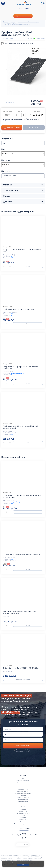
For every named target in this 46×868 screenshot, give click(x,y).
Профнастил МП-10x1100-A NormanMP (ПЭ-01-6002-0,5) (22, 251)
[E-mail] (23, 740)
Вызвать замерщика (23, 746)
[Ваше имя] (23, 729)
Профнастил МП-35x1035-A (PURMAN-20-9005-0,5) (22, 555)
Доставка (23, 818)
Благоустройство (23, 802)
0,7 (12, 316)
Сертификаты (23, 820)
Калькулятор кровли (23, 16)
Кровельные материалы (23, 781)
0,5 (12, 258)
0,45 (13, 375)
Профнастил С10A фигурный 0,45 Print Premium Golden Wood (20, 368)
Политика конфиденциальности (23, 824)
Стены (23, 779)
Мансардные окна (23, 789)
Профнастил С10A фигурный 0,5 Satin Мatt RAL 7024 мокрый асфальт (22, 497)
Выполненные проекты (23, 814)
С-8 (12, 314)
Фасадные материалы (23, 783)
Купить (28, 266)
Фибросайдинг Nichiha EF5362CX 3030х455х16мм (21, 668)
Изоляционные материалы (23, 793)
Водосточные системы (23, 785)
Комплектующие (23, 800)
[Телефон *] (23, 735)
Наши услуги (23, 811)
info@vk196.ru (24, 838)
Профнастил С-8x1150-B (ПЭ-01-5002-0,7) (18, 309)
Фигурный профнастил (18, 373)
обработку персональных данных (23, 751)
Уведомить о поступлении (23, 679)
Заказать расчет (34, 128)
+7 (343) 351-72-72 (23, 8)
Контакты (23, 822)
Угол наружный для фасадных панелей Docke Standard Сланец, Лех (20, 613)
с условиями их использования (28, 863)
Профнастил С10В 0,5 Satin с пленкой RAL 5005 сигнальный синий (20, 427)
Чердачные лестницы (23, 791)
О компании (23, 809)
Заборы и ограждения (23, 798)
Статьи (23, 816)
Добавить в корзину (12, 128)
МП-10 (13, 256)
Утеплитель (23, 795)
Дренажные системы (23, 787)
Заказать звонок (23, 11)
